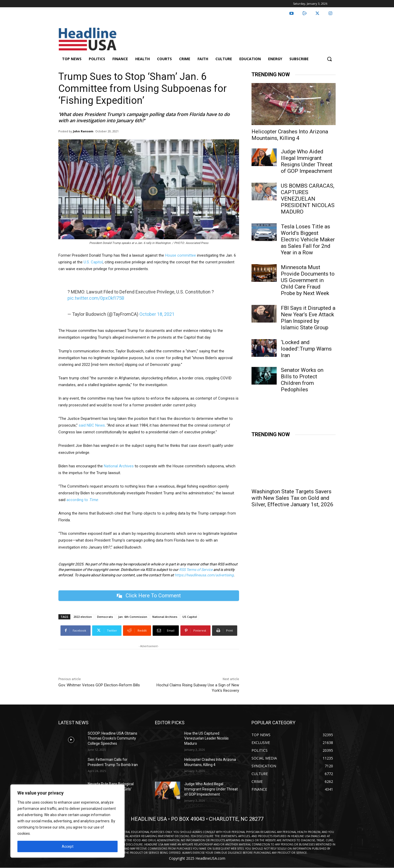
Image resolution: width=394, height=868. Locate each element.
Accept (68, 846)
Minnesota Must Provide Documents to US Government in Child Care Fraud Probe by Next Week (308, 280)
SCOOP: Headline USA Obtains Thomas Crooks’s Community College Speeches (113, 738)
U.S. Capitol (93, 262)
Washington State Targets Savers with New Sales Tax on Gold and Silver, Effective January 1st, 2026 (292, 498)
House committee (181, 255)
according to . (83, 500)
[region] (67, 821)
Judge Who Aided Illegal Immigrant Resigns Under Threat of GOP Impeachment (307, 161)
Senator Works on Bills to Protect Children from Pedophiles (302, 380)
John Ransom (83, 131)
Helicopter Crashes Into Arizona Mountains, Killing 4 (290, 135)
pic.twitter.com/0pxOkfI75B (96, 298)
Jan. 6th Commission (133, 617)
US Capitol (190, 617)
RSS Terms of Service (196, 570)
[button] (329, 59)
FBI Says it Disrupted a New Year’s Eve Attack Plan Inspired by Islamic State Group (308, 318)
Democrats (105, 617)
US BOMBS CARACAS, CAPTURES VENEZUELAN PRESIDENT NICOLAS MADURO (308, 199)
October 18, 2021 (157, 314)
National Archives (119, 466)
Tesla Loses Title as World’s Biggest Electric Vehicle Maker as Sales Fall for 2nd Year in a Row (308, 240)
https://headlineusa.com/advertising (204, 575)
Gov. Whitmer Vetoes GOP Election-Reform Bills (99, 685)
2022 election (83, 617)
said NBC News (92, 425)
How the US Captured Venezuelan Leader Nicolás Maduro (206, 738)
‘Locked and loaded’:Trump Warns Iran (306, 349)
